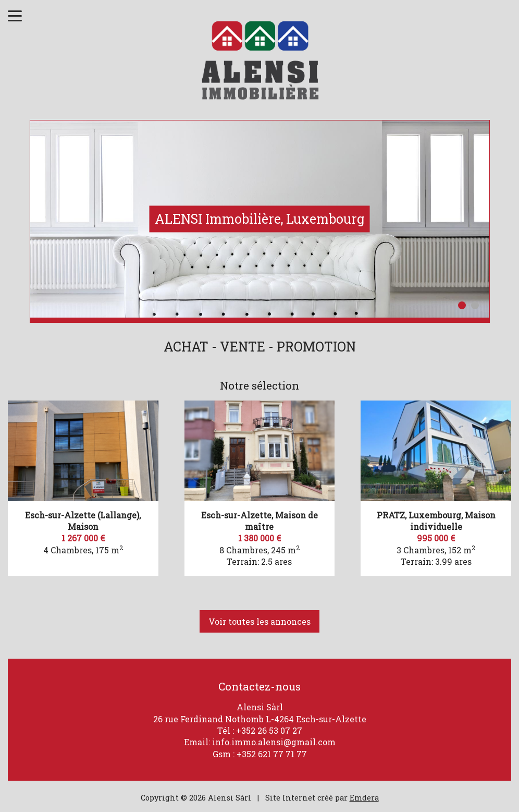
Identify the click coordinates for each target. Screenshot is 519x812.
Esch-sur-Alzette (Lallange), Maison (83, 521)
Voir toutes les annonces (259, 621)
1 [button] (462, 305)
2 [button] (475, 305)
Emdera (364, 798)
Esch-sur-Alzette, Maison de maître (259, 521)
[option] (260, 219)
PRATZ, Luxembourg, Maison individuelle (436, 521)
